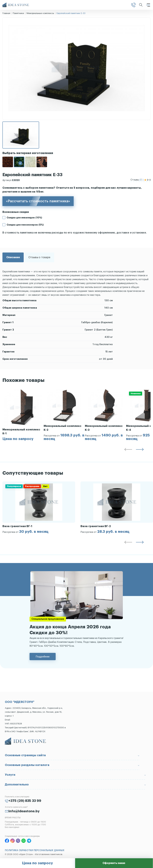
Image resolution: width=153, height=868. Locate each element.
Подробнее (43, 657)
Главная (6, 13)
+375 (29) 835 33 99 (25, 801)
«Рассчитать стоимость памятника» (38, 201)
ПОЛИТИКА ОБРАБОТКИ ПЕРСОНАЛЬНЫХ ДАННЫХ (35, 850)
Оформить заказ (114, 863)
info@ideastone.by (24, 811)
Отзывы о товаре (39, 257)
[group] (23, 415)
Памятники (18, 13)
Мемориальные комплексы (40, 13)
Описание (13, 257)
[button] (128, 450)
